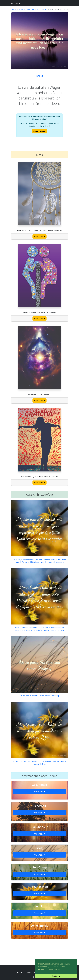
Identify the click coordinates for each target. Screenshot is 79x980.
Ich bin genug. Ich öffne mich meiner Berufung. (39, 696)
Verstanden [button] (56, 976)
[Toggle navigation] (65, 3)
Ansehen (39, 792)
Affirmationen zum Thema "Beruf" (33, 9)
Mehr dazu (39, 236)
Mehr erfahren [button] (55, 970)
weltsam (15, 3)
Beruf (39, 76)
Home (14, 9)
